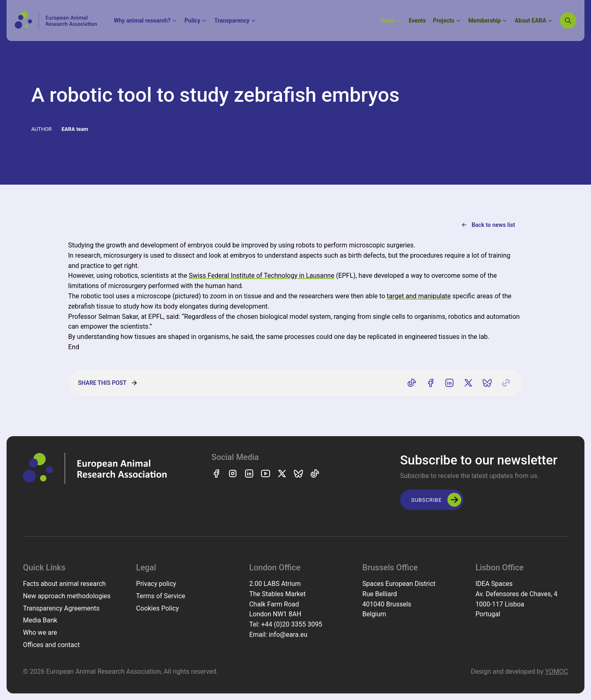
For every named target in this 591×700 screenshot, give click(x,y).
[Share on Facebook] (431, 383)
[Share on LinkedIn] (449, 383)
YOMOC (557, 671)
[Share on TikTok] (412, 383)
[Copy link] (506, 383)
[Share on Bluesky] (487, 383)
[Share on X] (468, 383)
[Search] (568, 21)
